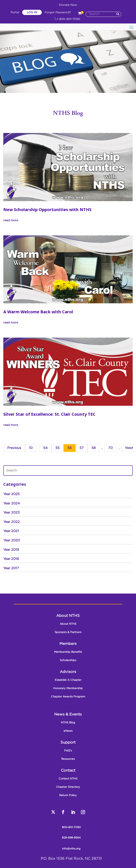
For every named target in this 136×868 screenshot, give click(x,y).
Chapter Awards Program (68, 697)
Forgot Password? (58, 12)
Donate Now (68, 5)
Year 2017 (11, 568)
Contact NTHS (68, 779)
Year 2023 (11, 513)
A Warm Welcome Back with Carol (38, 312)
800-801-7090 (71, 827)
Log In (32, 12)
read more (11, 220)
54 (45, 448)
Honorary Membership (68, 688)
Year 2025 (11, 494)
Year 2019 (11, 550)
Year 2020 (12, 540)
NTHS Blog (68, 723)
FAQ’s (68, 751)
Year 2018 (11, 559)
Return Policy (68, 795)
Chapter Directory (68, 787)
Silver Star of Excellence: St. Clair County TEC (49, 414)
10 (31, 448)
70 (110, 448)
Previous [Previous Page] (14, 448)
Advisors (68, 672)
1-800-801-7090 (67, 19)
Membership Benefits (68, 652)
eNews (68, 731)
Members (68, 644)
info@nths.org (71, 849)
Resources (68, 759)
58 (94, 448)
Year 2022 (11, 522)
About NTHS (68, 616)
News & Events (68, 714)
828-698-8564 (71, 838)
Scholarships (68, 660)
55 (58, 448)
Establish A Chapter (68, 680)
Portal (15, 12)
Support (68, 743)
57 (82, 448)
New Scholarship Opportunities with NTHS (47, 210)
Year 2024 (12, 503)
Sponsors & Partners (68, 632)
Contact (68, 771)
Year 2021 (11, 531)
